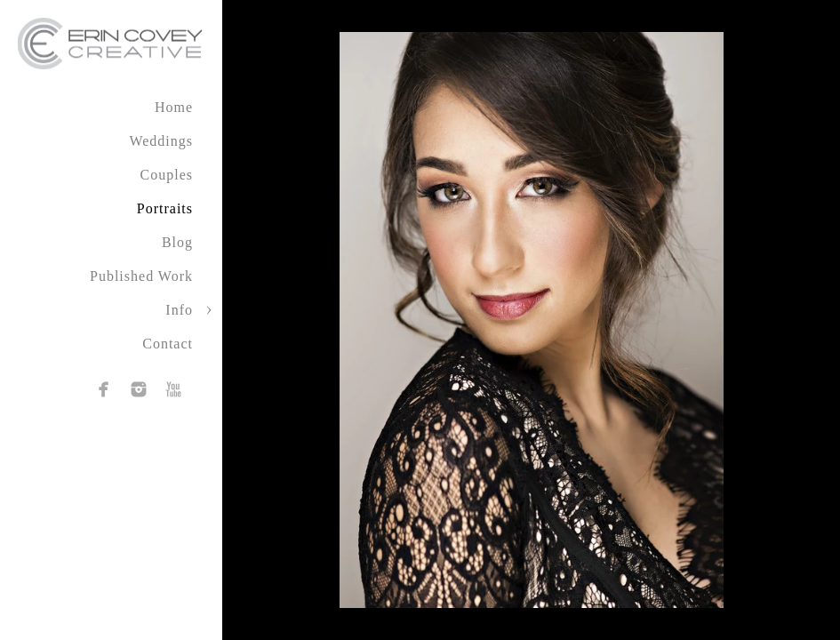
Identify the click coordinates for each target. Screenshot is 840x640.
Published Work (141, 276)
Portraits (165, 208)
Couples (167, 175)
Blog (177, 242)
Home (174, 107)
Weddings (161, 141)
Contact (168, 344)
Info (179, 310)
